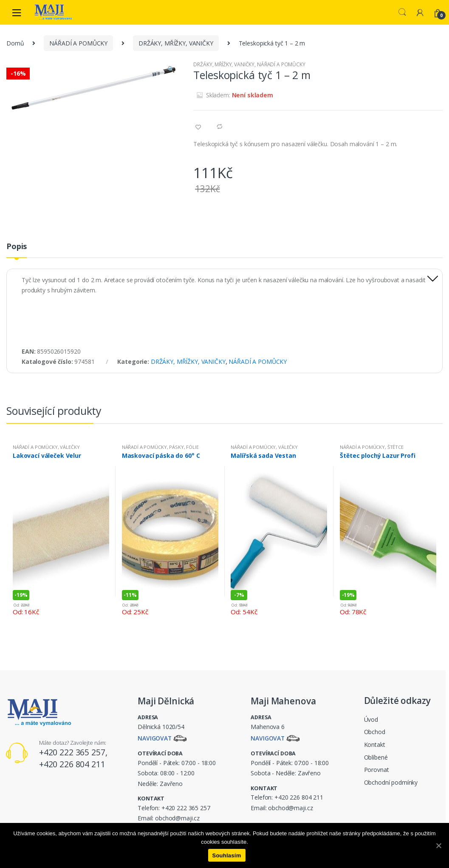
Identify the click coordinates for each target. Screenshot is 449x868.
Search (402, 12)
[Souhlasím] (438, 845)
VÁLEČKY (70, 447)
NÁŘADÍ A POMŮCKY (78, 43)
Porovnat (377, 770)
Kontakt (375, 745)
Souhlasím (227, 855)
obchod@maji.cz (177, 818)
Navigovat (155, 738)
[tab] (17, 250)
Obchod (375, 732)
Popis (17, 247)
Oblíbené (376, 757)
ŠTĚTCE (395, 447)
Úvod (371, 719)
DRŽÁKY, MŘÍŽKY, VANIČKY (176, 43)
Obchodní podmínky (391, 782)
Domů (15, 43)
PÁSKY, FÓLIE (184, 447)
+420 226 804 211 (299, 797)
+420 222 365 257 (186, 808)
